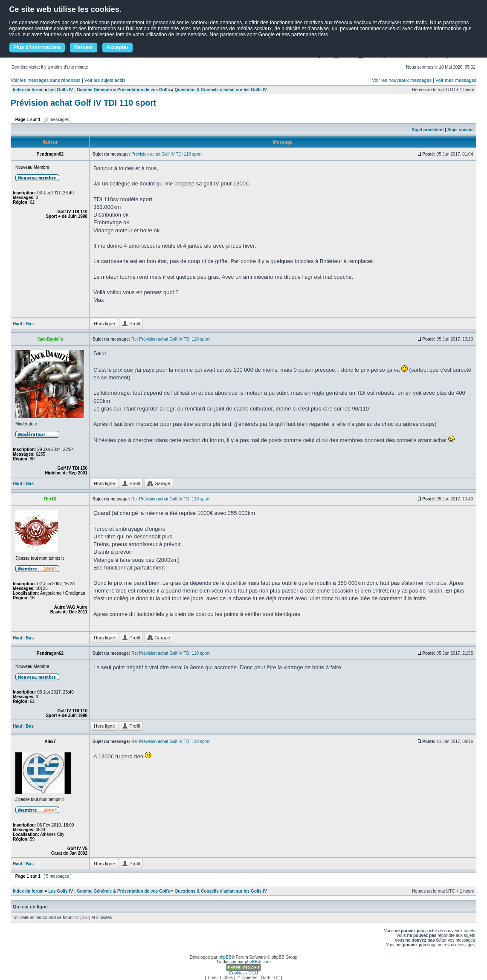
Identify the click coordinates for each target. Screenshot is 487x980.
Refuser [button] (84, 47)
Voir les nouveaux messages (402, 80)
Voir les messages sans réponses (46, 80)
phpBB (225, 957)
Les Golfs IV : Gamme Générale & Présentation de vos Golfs (109, 90)
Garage (159, 483)
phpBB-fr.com (258, 962)
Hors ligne (104, 324)
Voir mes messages (456, 80)
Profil (131, 324)
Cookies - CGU (243, 973)
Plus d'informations (37, 47)
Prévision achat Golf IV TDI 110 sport (83, 103)
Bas (30, 324)
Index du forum (28, 90)
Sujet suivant (461, 130)
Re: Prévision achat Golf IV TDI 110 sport (170, 339)
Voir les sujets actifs (105, 80)
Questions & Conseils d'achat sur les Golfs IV (221, 90)
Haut (17, 324)
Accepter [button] (117, 47)
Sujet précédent (428, 130)
